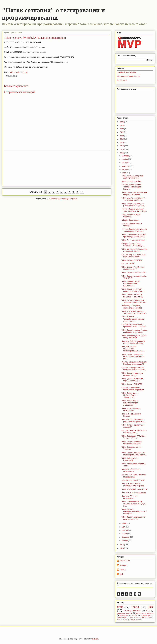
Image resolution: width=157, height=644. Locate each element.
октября (125, 162)
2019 (122, 139)
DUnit (131, 618)
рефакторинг (122, 618)
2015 (122, 153)
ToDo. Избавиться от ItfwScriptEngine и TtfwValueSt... (130, 395)
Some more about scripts (131, 181)
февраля (126, 537)
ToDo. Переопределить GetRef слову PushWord (134, 337)
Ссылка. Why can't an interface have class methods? (134, 256)
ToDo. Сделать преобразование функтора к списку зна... (134, 511)
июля (124, 173)
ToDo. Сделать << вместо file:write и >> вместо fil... (132, 296)
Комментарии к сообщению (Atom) (64, 199)
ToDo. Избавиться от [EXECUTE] (130, 459)
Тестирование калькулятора (129, 76)
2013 (122, 548)
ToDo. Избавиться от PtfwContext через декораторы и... (130, 403)
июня (124, 523)
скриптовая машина (145, 613)
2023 (122, 129)
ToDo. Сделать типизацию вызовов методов (132, 374)
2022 (122, 132)
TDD (150, 607)
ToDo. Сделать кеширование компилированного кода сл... (134, 454)
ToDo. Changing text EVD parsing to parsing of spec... (133, 290)
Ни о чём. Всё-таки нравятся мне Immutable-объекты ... (133, 342)
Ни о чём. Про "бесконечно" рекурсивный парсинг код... (134, 420)
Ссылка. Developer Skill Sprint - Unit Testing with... (134, 431)
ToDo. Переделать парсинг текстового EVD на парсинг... (134, 312)
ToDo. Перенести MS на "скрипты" (131, 448)
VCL (137, 618)
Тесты (135, 607)
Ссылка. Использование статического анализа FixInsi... (131, 187)
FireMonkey (124, 615)
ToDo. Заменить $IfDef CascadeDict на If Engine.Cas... (131, 284)
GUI (148, 611)
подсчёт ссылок (122, 620)
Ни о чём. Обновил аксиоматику (129, 497)
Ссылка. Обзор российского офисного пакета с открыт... (134, 369)
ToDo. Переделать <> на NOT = (134, 489)
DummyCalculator (132, 611)
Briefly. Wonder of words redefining (131, 216)
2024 (122, 125)
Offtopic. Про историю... (131, 220)
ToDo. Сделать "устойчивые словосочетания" (133, 268)
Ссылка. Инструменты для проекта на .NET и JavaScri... (134, 326)
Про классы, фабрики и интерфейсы (131, 409)
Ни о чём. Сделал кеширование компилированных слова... (133, 349)
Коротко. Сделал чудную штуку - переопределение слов (134, 230)
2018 (122, 142)
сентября (126, 166)
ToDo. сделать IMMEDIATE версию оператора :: (132, 380)
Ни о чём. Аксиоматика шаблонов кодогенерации (133, 485)
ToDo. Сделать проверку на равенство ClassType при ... (134, 205)
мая (124, 527)
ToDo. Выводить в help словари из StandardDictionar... (134, 250)
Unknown (123, 565)
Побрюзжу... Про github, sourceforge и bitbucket (132, 307)
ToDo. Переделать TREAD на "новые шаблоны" (133, 437)
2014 (122, 545)
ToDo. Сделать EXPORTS (132, 384)
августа (125, 169)
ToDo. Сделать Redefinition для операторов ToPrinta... (134, 193)
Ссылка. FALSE (128, 264)
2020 (122, 136)
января (125, 541)
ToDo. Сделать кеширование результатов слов (133, 518)
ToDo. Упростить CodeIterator (133, 240)
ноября (125, 159)
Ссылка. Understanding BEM (133, 480)
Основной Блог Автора (126, 72)
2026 (122, 122)
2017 (122, 146)
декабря (125, 156)
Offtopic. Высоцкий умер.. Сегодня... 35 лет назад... (133, 245)
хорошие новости (135, 620)
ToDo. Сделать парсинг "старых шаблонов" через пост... (134, 331)
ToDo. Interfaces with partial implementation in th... (132, 177)
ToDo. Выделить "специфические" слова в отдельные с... (133, 319)
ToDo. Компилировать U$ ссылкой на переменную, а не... (133, 504)
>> (82, 192)
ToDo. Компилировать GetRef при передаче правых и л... (133, 236)
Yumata (123, 570)
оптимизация (145, 615)
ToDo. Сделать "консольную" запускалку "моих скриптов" (134, 301)
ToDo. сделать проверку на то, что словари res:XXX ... (134, 199)
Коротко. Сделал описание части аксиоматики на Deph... (134, 210)
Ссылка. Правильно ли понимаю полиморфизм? (133, 389)
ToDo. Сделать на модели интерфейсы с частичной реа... (133, 356)
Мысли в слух (146, 618)
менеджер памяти (125, 613)
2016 (122, 149)
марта (125, 534)
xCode (135, 615)
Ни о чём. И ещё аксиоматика (134, 493)
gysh (121, 574)
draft (120, 607)
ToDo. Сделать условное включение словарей (132, 443)
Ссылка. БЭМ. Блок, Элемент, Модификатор (134, 476)
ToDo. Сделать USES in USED (134, 273)
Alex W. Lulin (125, 561)
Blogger (95, 639)
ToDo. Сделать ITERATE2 (132, 260)
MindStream (122, 80)
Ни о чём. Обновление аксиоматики (131, 470)
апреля (125, 530)
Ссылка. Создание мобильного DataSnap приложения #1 (134, 363)
